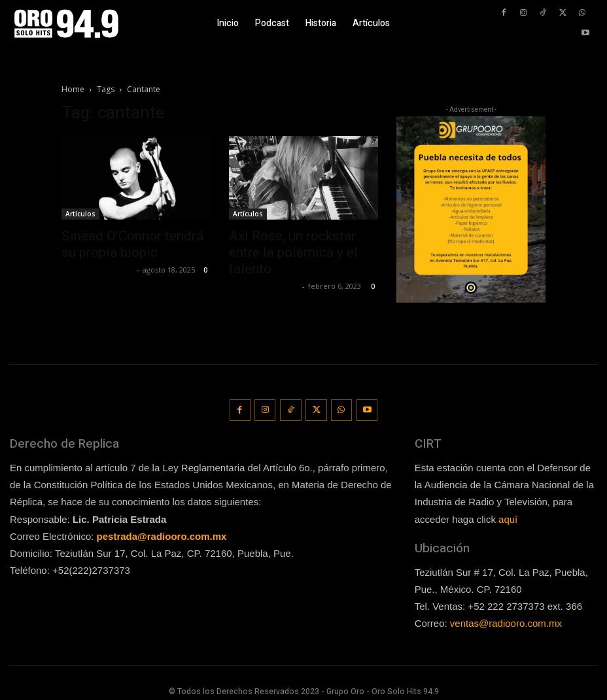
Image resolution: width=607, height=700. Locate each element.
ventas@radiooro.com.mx (506, 619)
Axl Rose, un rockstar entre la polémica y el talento (293, 252)
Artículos (80, 214)
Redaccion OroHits (97, 270)
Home (73, 89)
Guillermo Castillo (264, 286)
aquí (508, 515)
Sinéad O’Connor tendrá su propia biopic (132, 244)
